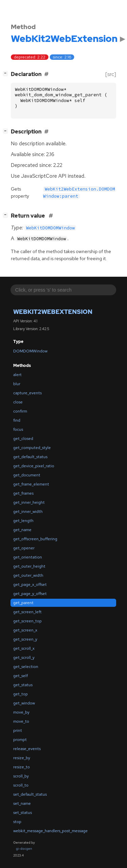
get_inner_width (28, 512)
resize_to (22, 767)
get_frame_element (31, 484)
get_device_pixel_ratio (34, 466)
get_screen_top (27, 621)
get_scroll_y (24, 658)
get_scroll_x (24, 648)
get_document (27, 475)
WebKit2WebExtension (53, 312)
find (17, 420)
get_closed (23, 439)
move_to (21, 721)
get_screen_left (27, 612)
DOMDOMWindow (30, 351)
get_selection (26, 667)
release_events (27, 749)
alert (17, 375)
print (18, 730)
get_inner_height (29, 502)
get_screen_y (25, 639)
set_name (22, 803)
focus (18, 429)
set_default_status (30, 794)
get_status (23, 685)
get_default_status (30, 457)
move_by (21, 712)
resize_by (22, 758)
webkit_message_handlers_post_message (50, 831)
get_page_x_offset (30, 585)
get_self (20, 676)
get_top (20, 694)
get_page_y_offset (30, 594)
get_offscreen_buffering (35, 539)
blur (17, 384)
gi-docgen (24, 849)
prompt (20, 740)
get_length (23, 521)
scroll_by (21, 776)
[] (7, 73)
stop (17, 822)
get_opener (24, 548)
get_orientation (28, 557)
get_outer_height (29, 566)
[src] (111, 74)
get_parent (23, 603)
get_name (22, 530)
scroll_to (21, 785)
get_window (24, 703)
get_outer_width (28, 575)
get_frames (23, 493)
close (18, 402)
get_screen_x (25, 630)
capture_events (27, 393)
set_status (23, 813)
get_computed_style (32, 448)
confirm (20, 411)
